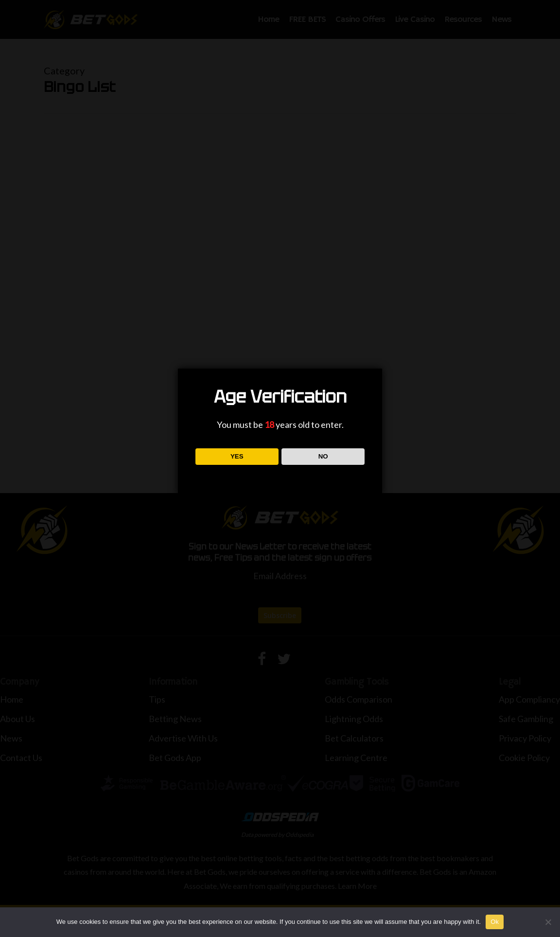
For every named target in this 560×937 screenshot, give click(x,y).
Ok (495, 922)
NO (323, 456)
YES (237, 456)
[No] (548, 922)
